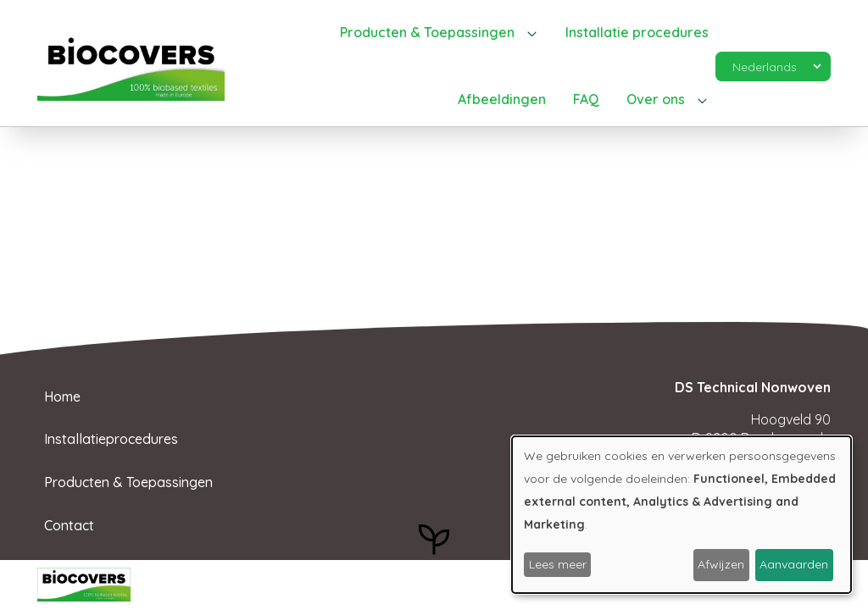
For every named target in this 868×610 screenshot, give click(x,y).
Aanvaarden (794, 564)
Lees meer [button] (558, 564)
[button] (439, 33)
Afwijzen (721, 564)
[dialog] (682, 515)
